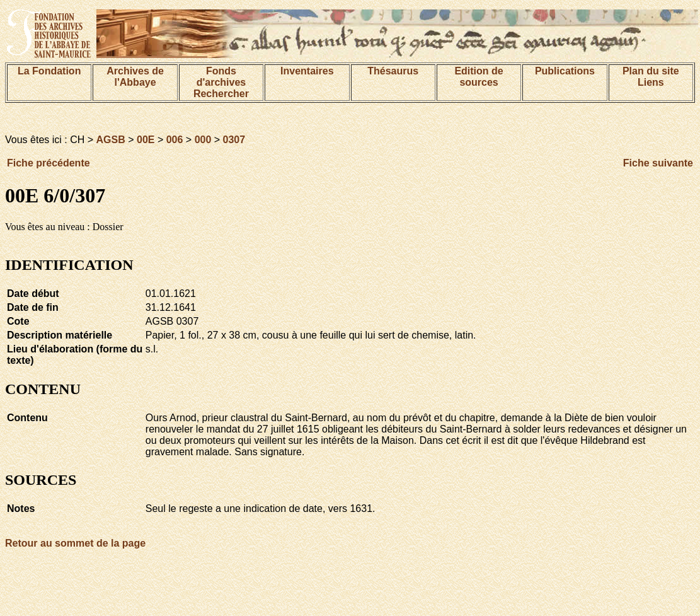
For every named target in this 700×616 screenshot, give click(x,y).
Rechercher (221, 94)
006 (175, 140)
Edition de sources (479, 77)
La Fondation (49, 71)
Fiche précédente (49, 163)
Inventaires (307, 71)
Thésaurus (393, 71)
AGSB (111, 140)
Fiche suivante (658, 163)
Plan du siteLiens (651, 77)
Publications (565, 71)
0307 (234, 140)
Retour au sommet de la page (75, 543)
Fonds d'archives (221, 77)
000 (203, 140)
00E (146, 140)
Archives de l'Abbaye (135, 77)
